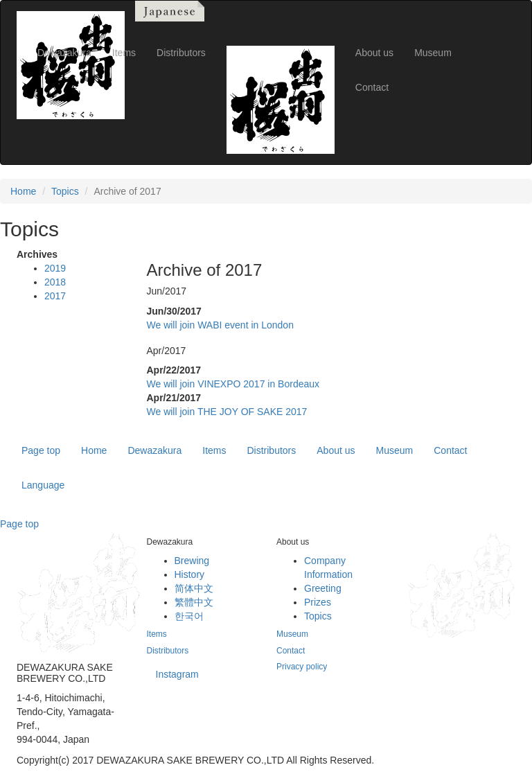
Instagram (177, 674)
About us (336, 450)
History (190, 574)
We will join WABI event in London (220, 325)
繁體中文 (194, 602)
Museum (395, 450)
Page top (41, 450)
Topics (65, 191)
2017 (55, 296)
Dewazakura (154, 450)
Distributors (271, 450)
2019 (55, 268)
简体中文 (194, 588)
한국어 (189, 616)
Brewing (192, 561)
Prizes (318, 602)
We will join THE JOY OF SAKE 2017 (227, 412)
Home (23, 191)
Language (43, 485)
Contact (450, 450)
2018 (55, 282)
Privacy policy (302, 667)
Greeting (323, 588)
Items (214, 450)
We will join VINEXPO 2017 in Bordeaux (233, 384)
